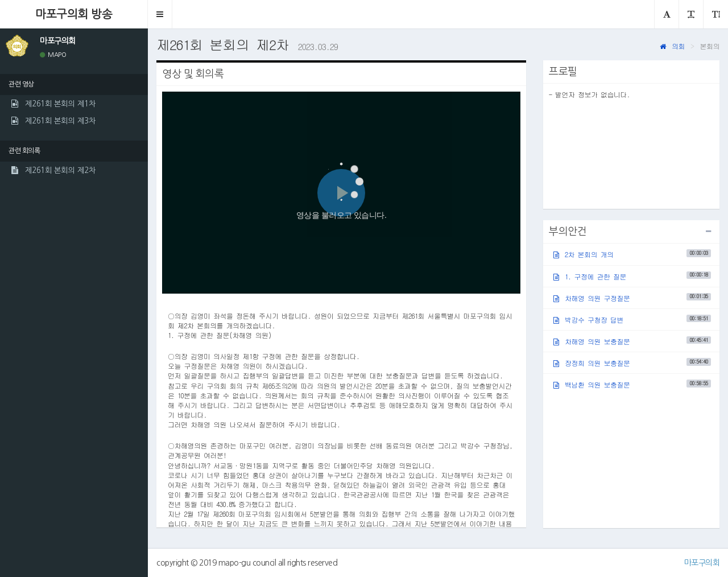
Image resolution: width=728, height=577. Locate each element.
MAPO (53, 55)
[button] (160, 14)
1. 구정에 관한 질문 (632, 276)
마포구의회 (702, 563)
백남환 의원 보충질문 (632, 384)
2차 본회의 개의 (632, 254)
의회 (672, 46)
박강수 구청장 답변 (632, 320)
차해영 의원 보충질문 (632, 341)
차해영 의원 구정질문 (632, 297)
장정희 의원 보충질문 (632, 363)
